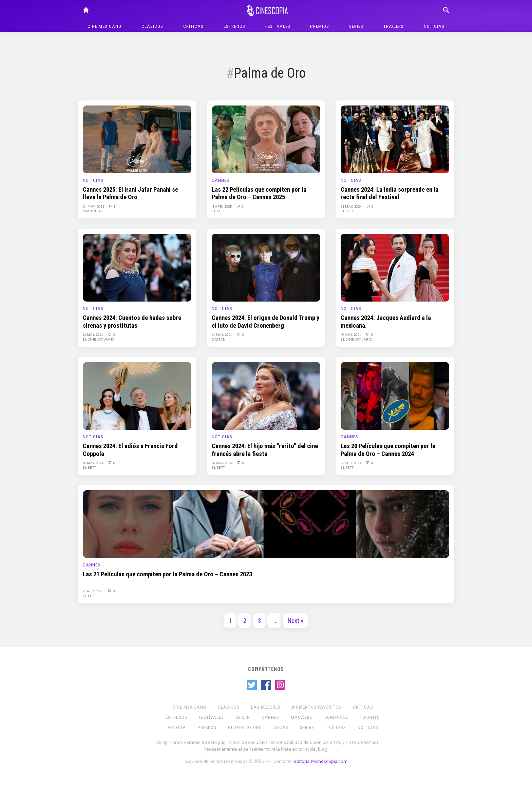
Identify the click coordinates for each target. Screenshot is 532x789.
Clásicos (152, 26)
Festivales (278, 26)
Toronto (370, 717)
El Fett (218, 211)
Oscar (281, 727)
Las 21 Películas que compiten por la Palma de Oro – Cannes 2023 (167, 574)
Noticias (434, 26)
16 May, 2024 (94, 463)
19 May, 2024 (351, 334)
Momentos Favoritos (317, 707)
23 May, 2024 (352, 206)
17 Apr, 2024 (351, 463)
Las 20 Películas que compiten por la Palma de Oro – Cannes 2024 (388, 450)
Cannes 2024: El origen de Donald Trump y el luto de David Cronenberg (265, 322)
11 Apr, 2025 (222, 206)
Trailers (394, 26)
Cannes (221, 180)
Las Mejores (266, 707)
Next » (296, 621)
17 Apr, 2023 (93, 591)
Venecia (177, 727)
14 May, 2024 (223, 463)
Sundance (336, 717)
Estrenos (234, 26)
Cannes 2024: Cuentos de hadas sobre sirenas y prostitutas (132, 322)
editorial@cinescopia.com (320, 761)
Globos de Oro (245, 727)
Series (356, 26)
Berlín (243, 717)
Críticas (193, 26)
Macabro (302, 717)
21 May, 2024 (94, 334)
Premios (320, 26)
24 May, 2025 (94, 206)
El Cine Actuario (99, 339)
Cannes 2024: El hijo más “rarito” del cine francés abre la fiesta (265, 450)
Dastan (219, 339)
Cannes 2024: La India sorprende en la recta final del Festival (389, 193)
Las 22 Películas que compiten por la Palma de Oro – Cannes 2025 (259, 193)
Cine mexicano (104, 26)
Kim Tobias (93, 211)
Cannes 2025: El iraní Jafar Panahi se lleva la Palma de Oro (130, 193)
